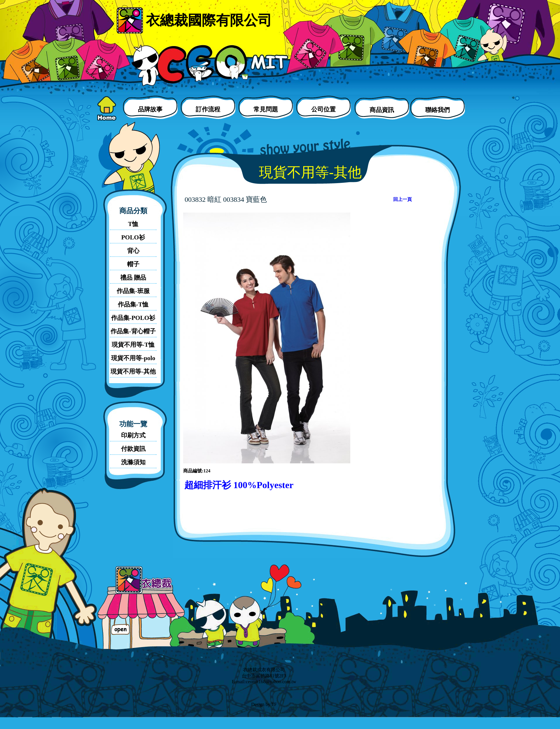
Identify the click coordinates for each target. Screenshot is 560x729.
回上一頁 (402, 199)
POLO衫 (133, 237)
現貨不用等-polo (133, 358)
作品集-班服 (133, 291)
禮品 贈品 (133, 278)
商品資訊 (382, 110)
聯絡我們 (437, 110)
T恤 (133, 224)
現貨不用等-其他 (133, 371)
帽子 (133, 264)
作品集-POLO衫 (133, 318)
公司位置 (323, 109)
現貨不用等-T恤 (133, 345)
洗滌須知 (133, 462)
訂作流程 (208, 109)
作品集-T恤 (133, 304)
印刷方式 (133, 435)
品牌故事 (150, 109)
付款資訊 (133, 449)
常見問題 (266, 109)
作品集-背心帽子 (133, 331)
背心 (133, 251)
